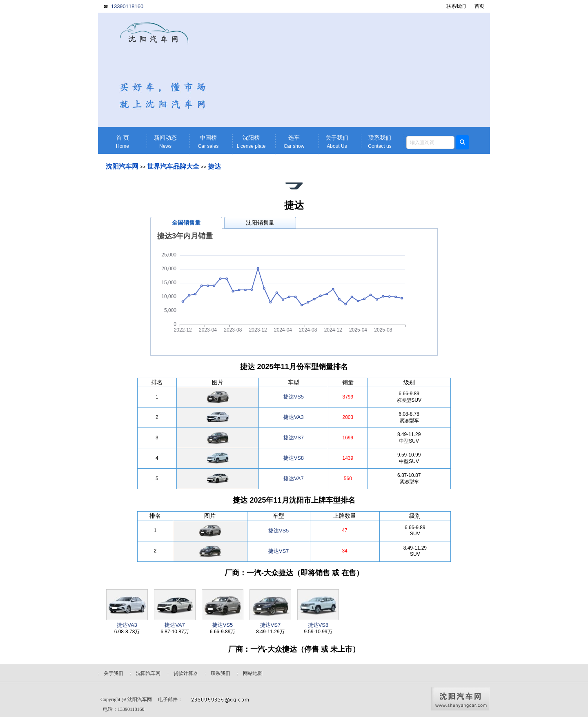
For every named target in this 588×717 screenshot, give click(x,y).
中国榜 (208, 142)
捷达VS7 (294, 438)
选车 (294, 142)
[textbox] (430, 143)
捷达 (214, 166)
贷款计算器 (186, 673)
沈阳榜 (251, 142)
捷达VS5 (294, 397)
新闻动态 (165, 142)
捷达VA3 (294, 417)
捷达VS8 (294, 458)
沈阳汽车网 (122, 166)
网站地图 (253, 673)
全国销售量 (186, 223)
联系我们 (456, 6)
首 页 (122, 142)
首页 (479, 6)
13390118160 (127, 6)
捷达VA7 (294, 478)
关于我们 (337, 142)
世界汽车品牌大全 (173, 166)
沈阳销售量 (260, 223)
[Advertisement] (357, 70)
